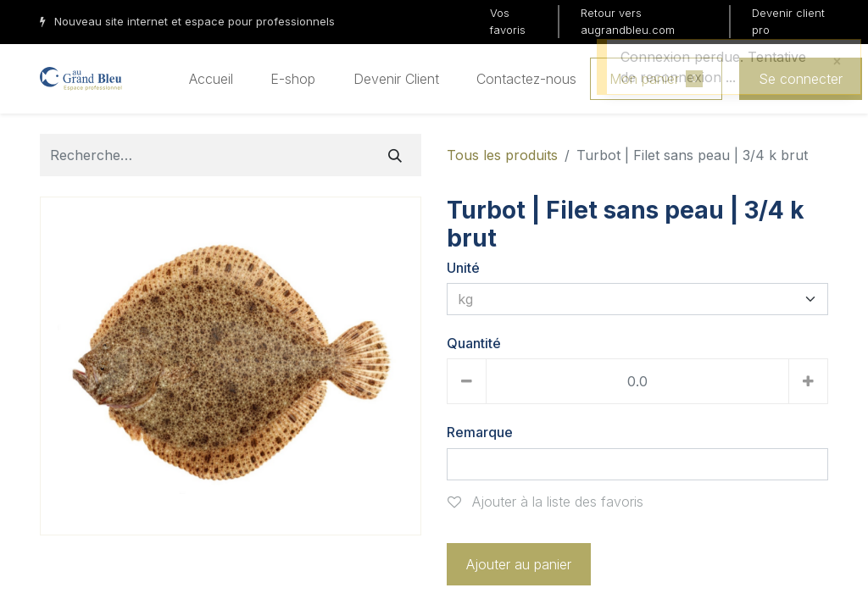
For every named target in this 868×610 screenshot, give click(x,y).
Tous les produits (502, 155)
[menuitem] (211, 79)
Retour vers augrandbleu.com (628, 21)
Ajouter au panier (519, 564)
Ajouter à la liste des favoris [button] (545, 502)
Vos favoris (508, 21)
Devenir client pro (788, 21)
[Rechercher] (395, 155)
